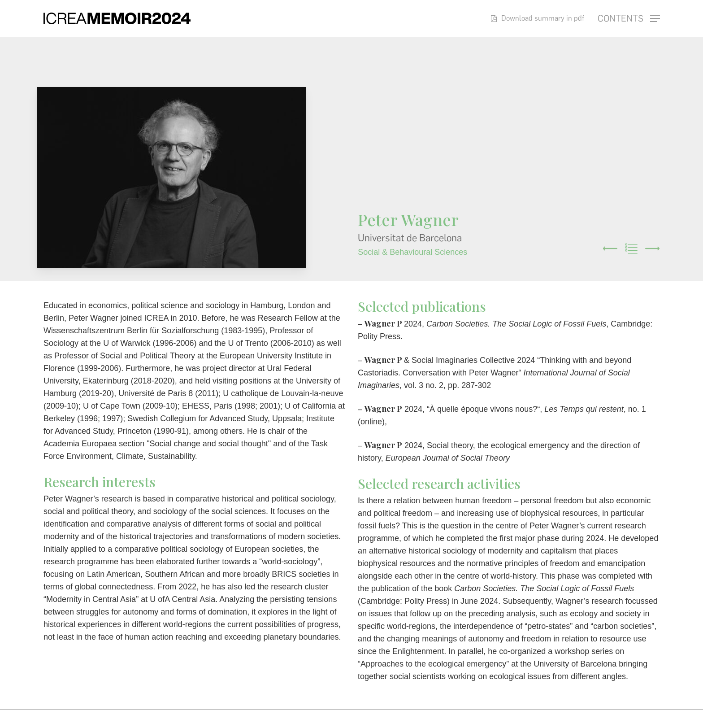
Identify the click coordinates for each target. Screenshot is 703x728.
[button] (629, 19)
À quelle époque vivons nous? (483, 409)
